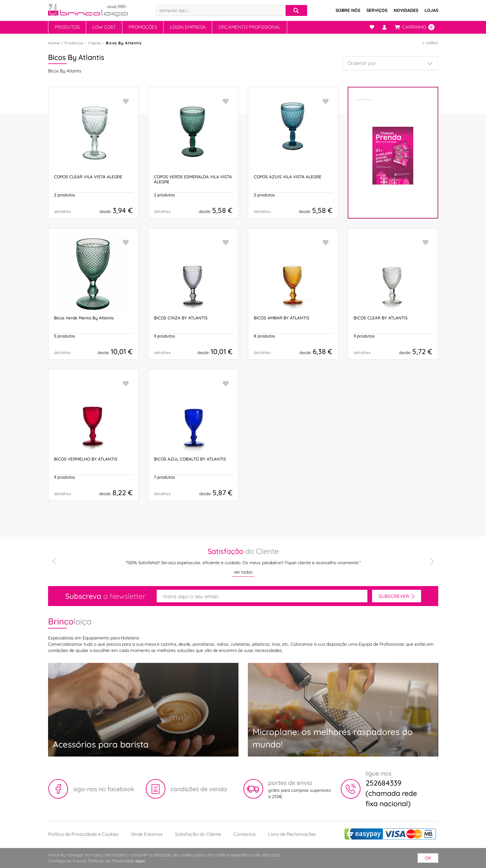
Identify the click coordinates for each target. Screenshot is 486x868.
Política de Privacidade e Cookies (83, 834)
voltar (432, 43)
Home (54, 43)
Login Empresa (188, 27)
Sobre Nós (348, 10)
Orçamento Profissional (250, 27)
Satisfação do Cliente (198, 834)
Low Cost (104, 27)
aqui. (140, 861)
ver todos (243, 572)
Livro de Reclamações (292, 834)
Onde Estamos (147, 834)
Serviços (377, 10)
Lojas (431, 10)
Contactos (245, 834)
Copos (95, 43)
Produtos (67, 27)
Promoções (143, 27)
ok (428, 858)
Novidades (406, 10)
